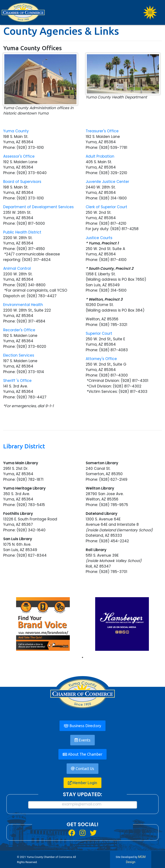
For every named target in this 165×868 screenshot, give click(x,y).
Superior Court (99, 333)
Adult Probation (100, 156)
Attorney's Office (101, 359)
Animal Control (17, 268)
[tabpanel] (43, 624)
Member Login (83, 783)
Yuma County (16, 131)
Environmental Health (23, 305)
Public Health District (22, 232)
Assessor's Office (19, 156)
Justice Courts (99, 238)
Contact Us (82, 769)
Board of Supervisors (22, 182)
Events (82, 740)
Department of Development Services (38, 207)
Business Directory (82, 726)
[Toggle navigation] (150, 13)
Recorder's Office (19, 330)
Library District (24, 446)
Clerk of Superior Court (106, 207)
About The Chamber (82, 754)
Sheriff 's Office (17, 381)
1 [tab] (82, 657)
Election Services (19, 355)
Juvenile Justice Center (107, 182)
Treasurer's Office (102, 131)
